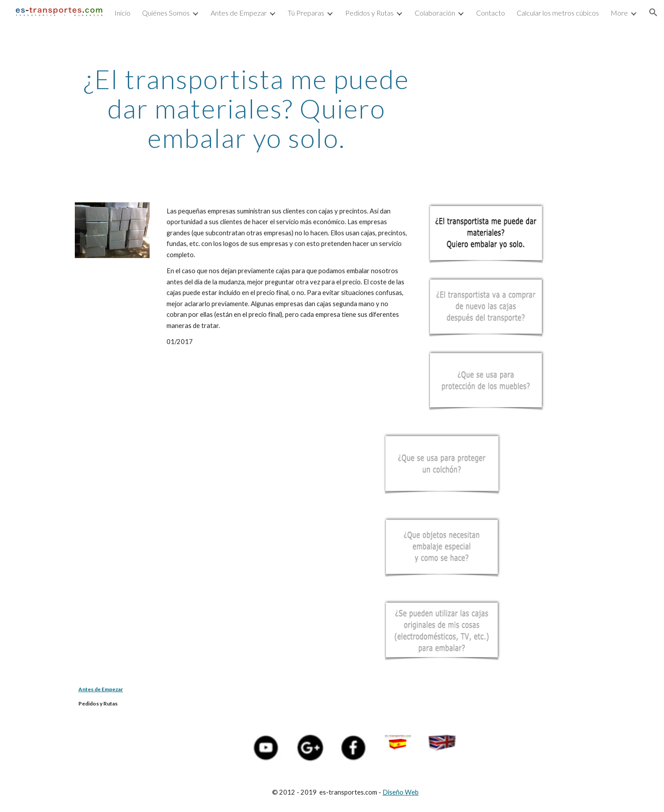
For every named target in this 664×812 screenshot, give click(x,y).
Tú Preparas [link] (306, 13)
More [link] (619, 13)
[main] (246, 108)
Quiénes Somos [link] (166, 13)
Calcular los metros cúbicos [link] (558, 13)
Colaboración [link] (435, 13)
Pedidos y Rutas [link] (369, 13)
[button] (653, 12)
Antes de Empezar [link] (239, 13)
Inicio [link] (122, 13)
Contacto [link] (491, 13)
